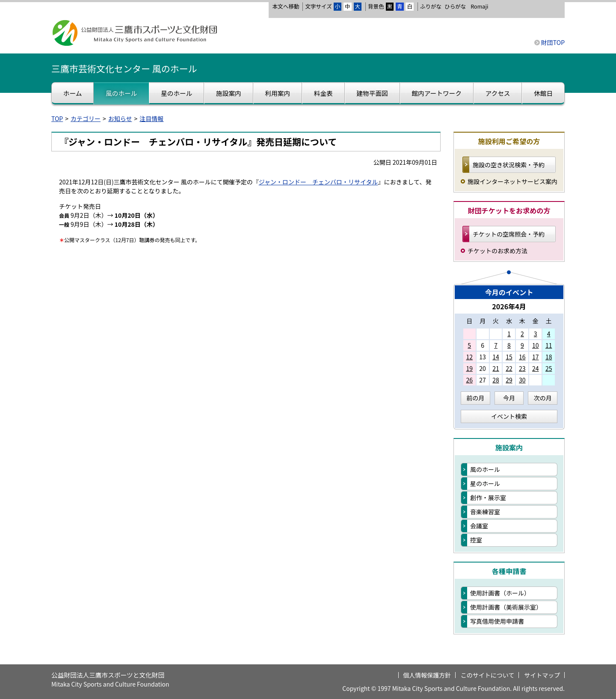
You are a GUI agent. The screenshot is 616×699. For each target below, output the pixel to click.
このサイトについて (488, 675)
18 (549, 357)
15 (509, 357)
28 (496, 380)
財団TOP (553, 42)
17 (536, 357)
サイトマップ (542, 675)
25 (549, 368)
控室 (476, 540)
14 (496, 357)
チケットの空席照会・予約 (509, 234)
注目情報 (151, 118)
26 (469, 380)
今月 (509, 398)
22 (509, 368)
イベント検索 (509, 416)
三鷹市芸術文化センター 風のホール (124, 68)
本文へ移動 (286, 6)
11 (549, 345)
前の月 (475, 398)
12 (469, 357)
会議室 (479, 526)
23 (522, 368)
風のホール (485, 469)
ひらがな (455, 6)
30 (522, 380)
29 (509, 380)
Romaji (479, 6)
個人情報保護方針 (427, 675)
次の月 (543, 398)
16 (522, 357)
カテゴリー (86, 118)
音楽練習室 (485, 512)
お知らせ (120, 118)
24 (536, 368)
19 (469, 368)
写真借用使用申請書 (497, 621)
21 (496, 368)
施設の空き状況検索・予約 (509, 165)
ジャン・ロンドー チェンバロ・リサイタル (318, 182)
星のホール (485, 483)
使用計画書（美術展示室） (506, 607)
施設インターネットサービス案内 (512, 181)
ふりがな (431, 6)
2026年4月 (509, 306)
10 (536, 345)
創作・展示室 (488, 498)
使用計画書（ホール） (500, 593)
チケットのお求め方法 (498, 251)
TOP (57, 118)
